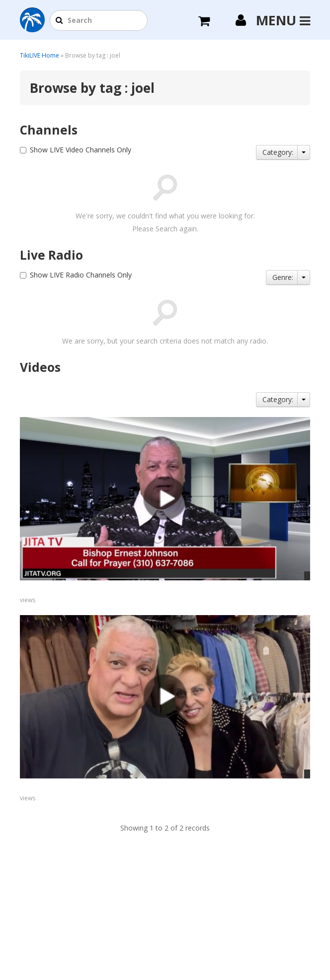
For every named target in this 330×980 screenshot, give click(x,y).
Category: (278, 152)
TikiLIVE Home (40, 55)
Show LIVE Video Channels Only (81, 150)
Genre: (283, 277)
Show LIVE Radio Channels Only (81, 275)
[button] (59, 21)
